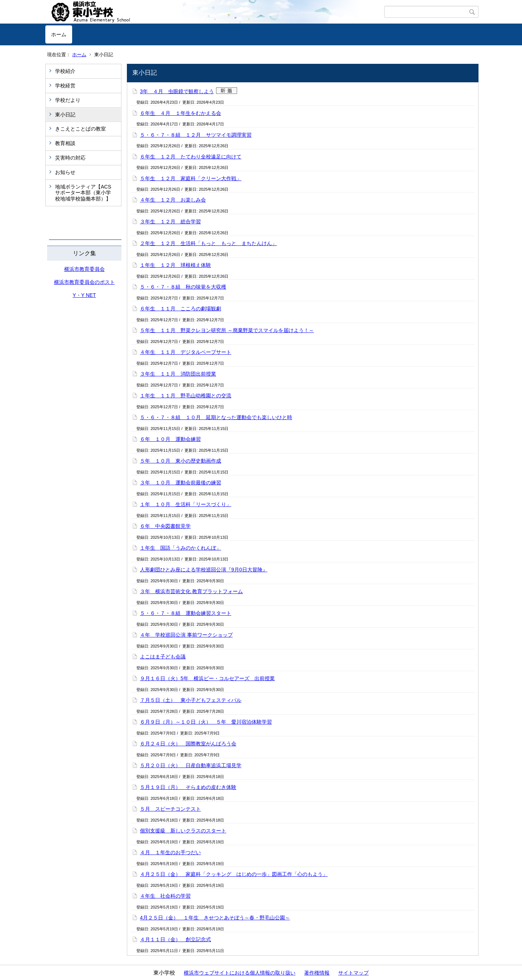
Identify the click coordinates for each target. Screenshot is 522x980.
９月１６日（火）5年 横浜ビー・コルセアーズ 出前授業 (207, 678)
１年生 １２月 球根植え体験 (175, 265)
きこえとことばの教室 (80, 129)
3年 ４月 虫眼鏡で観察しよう (177, 91)
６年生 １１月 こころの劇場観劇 (181, 309)
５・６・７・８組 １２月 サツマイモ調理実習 (196, 135)
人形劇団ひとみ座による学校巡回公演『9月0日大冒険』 (204, 570)
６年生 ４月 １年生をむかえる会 (181, 113)
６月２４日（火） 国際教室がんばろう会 (188, 744)
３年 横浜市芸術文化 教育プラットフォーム (191, 591)
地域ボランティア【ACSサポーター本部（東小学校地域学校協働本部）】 (83, 193)
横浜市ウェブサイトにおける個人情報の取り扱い (240, 973)
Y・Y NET (84, 295)
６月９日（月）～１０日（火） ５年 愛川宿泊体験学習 (206, 722)
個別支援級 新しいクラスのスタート (183, 831)
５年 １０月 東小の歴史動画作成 (181, 461)
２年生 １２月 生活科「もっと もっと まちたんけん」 (208, 243)
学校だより (68, 100)
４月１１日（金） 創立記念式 (175, 939)
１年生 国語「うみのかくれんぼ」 (181, 548)
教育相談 (65, 143)
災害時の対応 (70, 158)
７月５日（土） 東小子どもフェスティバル (191, 700)
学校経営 (65, 86)
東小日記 (65, 115)
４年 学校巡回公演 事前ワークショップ (186, 635)
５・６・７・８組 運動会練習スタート (186, 613)
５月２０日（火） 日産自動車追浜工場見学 (191, 765)
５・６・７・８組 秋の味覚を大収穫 (183, 287)
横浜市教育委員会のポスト (84, 282)
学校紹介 (65, 71)
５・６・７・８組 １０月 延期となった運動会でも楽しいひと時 (216, 417)
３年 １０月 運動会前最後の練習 (181, 483)
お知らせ (65, 172)
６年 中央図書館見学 (165, 526)
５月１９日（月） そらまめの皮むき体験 (188, 787)
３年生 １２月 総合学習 (170, 222)
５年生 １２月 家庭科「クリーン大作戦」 (191, 178)
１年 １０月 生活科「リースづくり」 (186, 504)
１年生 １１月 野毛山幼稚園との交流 (186, 396)
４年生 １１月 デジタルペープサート (186, 352)
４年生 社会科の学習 (165, 896)
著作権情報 (317, 973)
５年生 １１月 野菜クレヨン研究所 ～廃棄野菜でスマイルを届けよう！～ (227, 330)
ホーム (59, 34)
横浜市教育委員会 (84, 269)
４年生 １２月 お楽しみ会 (173, 200)
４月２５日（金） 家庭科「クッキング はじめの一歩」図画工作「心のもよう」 (234, 874)
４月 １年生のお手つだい (170, 852)
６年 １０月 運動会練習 (170, 439)
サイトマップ (353, 973)
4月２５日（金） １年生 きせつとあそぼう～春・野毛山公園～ (215, 918)
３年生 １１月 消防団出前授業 (178, 374)
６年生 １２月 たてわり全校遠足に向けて (191, 157)
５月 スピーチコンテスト (170, 809)
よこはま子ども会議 (163, 657)
